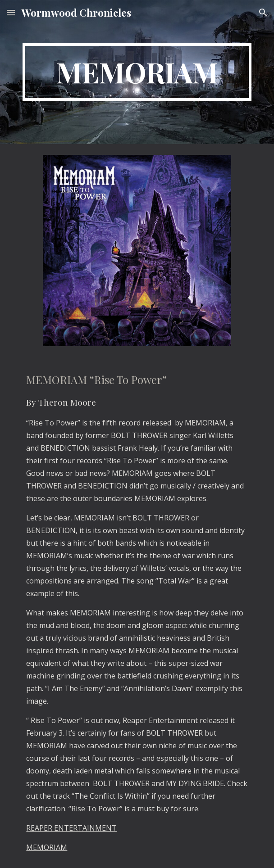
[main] (137, 72)
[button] (11, 12)
